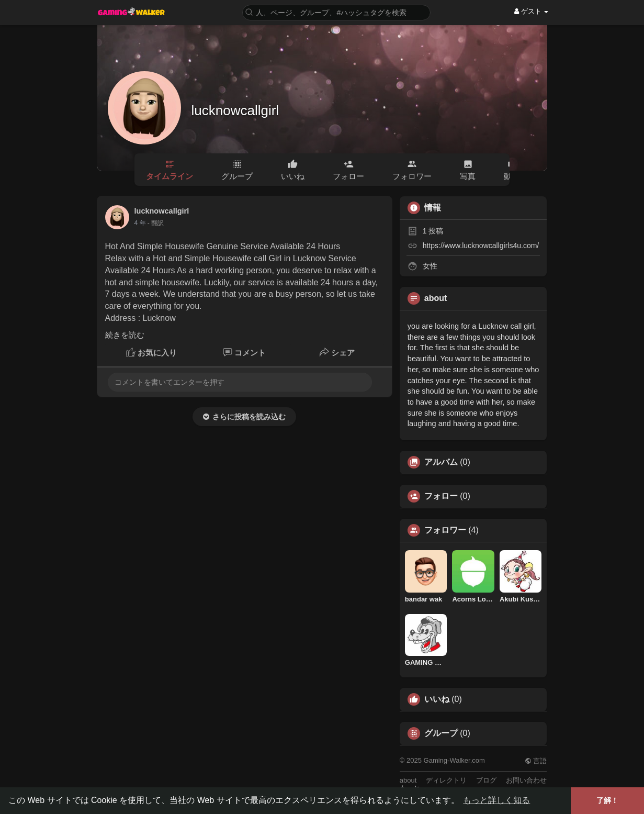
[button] (336, 12)
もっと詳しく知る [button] (496, 800)
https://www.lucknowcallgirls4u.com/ (481, 246)
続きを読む (125, 335)
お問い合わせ (526, 780)
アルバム (441, 462)
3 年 (140, 223)
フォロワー (445, 530)
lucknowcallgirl (235, 110)
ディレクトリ (446, 780)
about (408, 780)
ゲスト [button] (531, 11)
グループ (441, 733)
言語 (536, 761)
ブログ (486, 780)
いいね (437, 699)
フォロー (441, 496)
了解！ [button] (607, 800)
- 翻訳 (156, 223)
